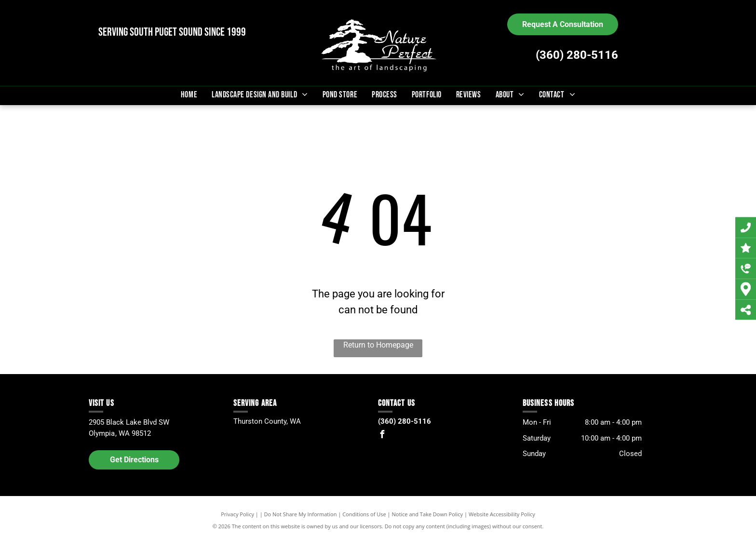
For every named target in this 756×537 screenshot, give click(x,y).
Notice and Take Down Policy (428, 514)
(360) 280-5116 (577, 55)
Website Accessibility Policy (502, 514)
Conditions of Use (364, 514)
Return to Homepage (378, 345)
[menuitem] (189, 95)
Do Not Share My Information (301, 514)
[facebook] (382, 436)
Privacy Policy (237, 514)
